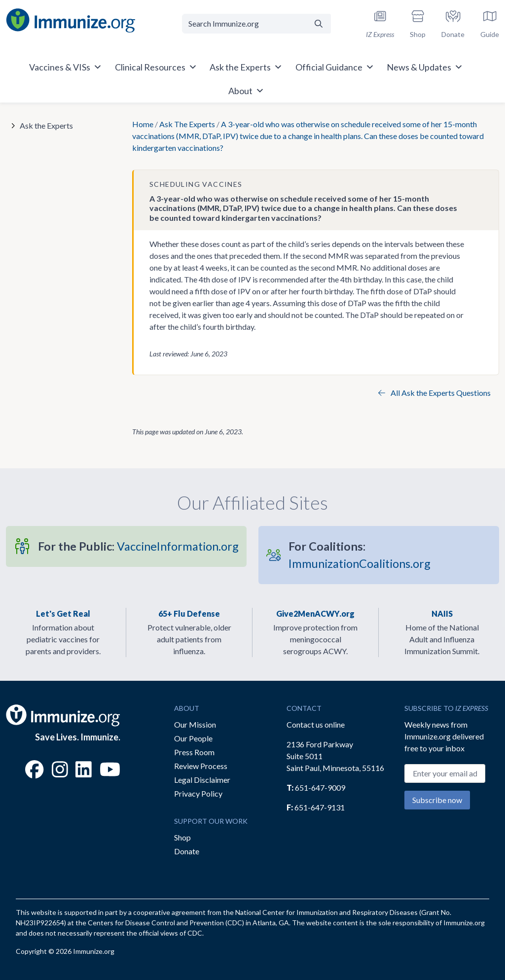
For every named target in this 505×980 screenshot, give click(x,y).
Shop (182, 837)
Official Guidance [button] (335, 67)
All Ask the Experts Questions (434, 393)
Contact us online (316, 724)
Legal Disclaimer (202, 780)
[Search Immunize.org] (244, 24)
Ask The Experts (187, 124)
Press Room (194, 752)
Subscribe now (437, 800)
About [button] (246, 91)
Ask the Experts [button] (246, 67)
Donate (187, 851)
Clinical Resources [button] (156, 67)
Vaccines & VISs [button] (66, 67)
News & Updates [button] (425, 67)
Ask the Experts (46, 125)
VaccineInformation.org (138, 546)
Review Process (201, 766)
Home (143, 124)
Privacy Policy (198, 793)
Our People (193, 738)
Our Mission (195, 724)
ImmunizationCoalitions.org (360, 555)
